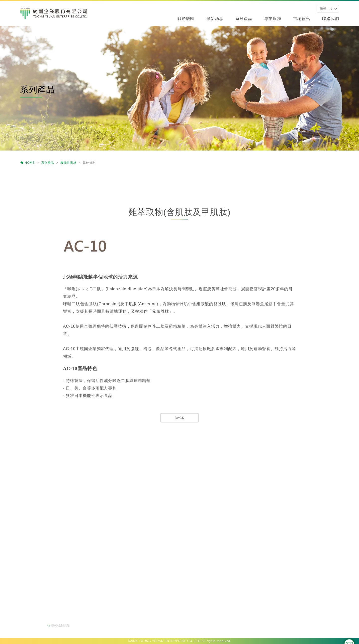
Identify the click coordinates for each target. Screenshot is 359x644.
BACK (179, 443)
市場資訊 (302, 19)
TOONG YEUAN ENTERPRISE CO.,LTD (170, 641)
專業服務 (273, 19)
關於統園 (186, 19)
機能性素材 (69, 163)
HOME (28, 163)
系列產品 (244, 19)
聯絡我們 (331, 19)
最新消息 (215, 19)
